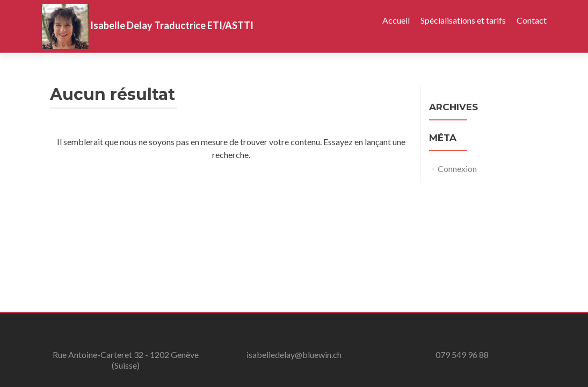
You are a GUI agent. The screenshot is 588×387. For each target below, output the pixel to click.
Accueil (396, 20)
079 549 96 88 (462, 354)
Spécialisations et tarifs (463, 20)
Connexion (457, 169)
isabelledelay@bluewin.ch (294, 354)
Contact (532, 20)
